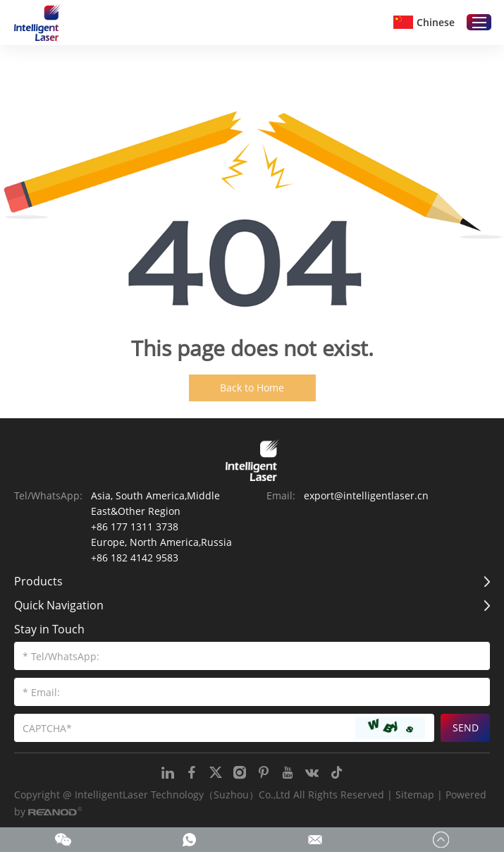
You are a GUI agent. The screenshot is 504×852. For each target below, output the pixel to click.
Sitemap (415, 795)
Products (38, 581)
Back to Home (252, 388)
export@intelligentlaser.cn (366, 495)
